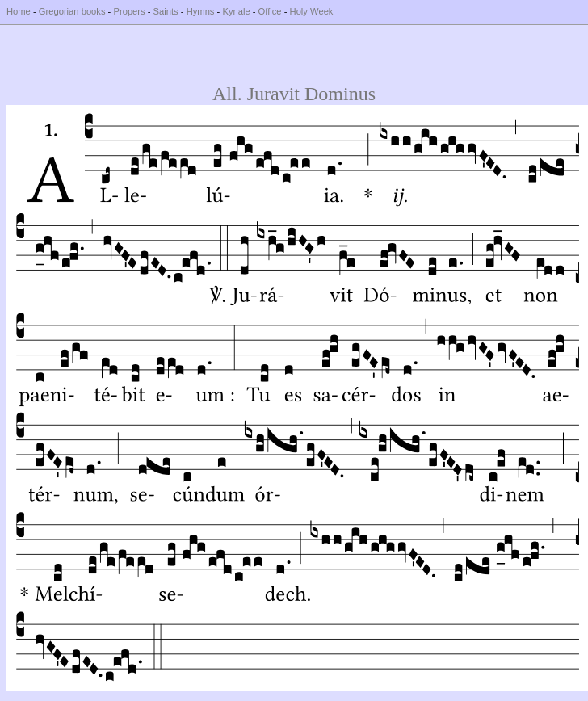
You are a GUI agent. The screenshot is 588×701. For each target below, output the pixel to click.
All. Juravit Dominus (294, 94)
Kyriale (236, 11)
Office (270, 11)
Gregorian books (72, 11)
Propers (129, 11)
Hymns (201, 11)
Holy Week (312, 11)
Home (19, 11)
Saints (166, 11)
